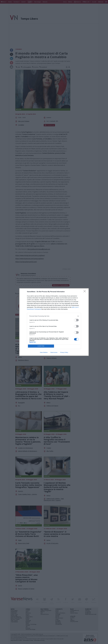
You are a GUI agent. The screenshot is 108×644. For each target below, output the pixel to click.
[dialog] (54, 322)
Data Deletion (44, 352)
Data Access (54, 352)
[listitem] (54, 316)
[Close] (85, 292)
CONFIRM (41, 346)
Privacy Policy (64, 352)
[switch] (76, 320)
